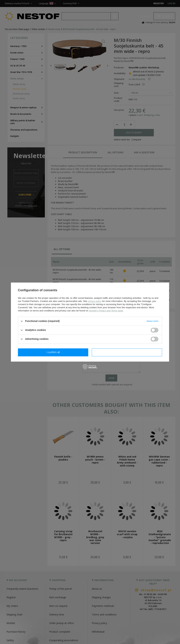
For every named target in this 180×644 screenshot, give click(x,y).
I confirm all (127, 352)
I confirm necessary (53, 352)
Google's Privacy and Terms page (106, 311)
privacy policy (95, 301)
